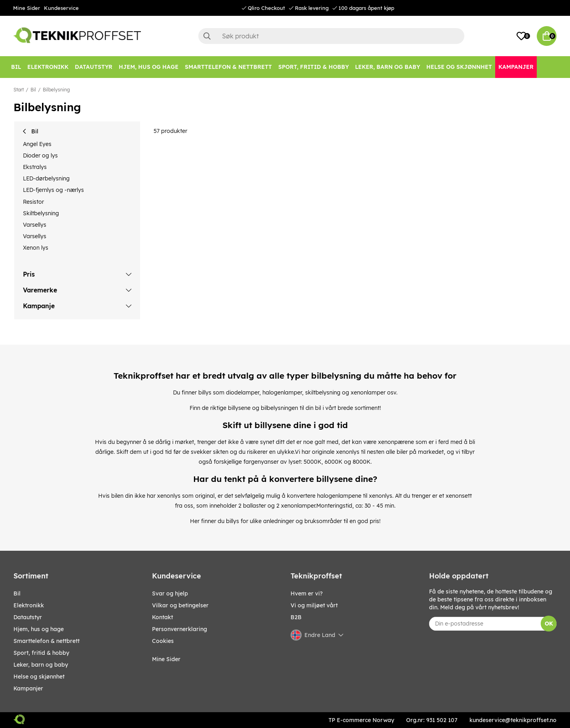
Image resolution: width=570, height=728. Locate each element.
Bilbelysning (56, 90)
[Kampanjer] (516, 67)
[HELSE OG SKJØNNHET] (459, 67)
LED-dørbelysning (46, 178)
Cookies (163, 641)
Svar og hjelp (170, 593)
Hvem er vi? (307, 593)
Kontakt (162, 617)
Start (19, 90)
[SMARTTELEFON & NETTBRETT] (228, 67)
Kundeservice (61, 8)
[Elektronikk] (48, 67)
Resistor (33, 202)
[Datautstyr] (94, 67)
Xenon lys (36, 248)
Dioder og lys (40, 155)
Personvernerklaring (180, 629)
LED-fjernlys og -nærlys (53, 190)
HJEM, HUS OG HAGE (39, 629)
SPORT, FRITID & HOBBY (41, 653)
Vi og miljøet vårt (314, 605)
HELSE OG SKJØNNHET (39, 677)
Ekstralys (35, 167)
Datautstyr (28, 617)
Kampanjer (28, 688)
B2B (296, 617)
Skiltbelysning (41, 213)
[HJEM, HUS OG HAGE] (149, 67)
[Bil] (16, 67)
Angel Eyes (37, 144)
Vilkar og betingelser (180, 605)
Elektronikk (29, 605)
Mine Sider (27, 8)
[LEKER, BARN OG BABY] (388, 67)
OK (549, 624)
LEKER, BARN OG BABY (41, 665)
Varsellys (35, 225)
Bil (33, 90)
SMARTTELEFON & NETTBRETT (47, 641)
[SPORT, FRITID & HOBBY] (313, 67)
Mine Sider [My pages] (166, 659)
